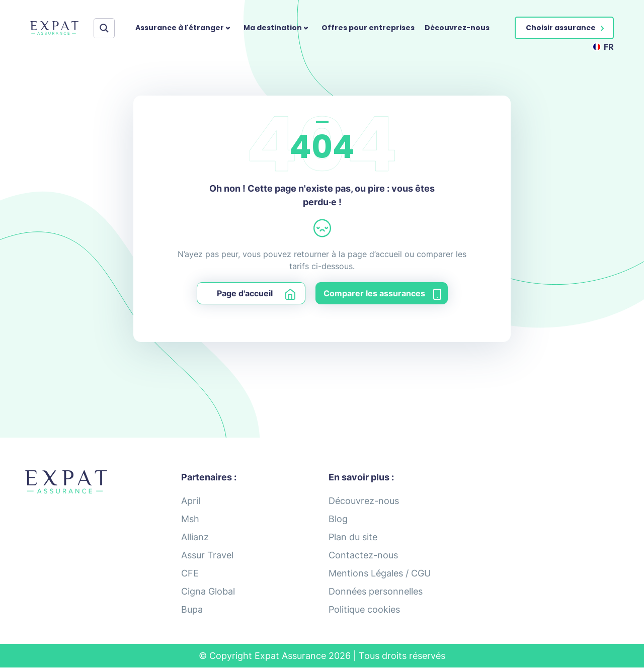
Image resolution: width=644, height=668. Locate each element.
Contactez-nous (363, 555)
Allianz (195, 537)
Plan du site (353, 537)
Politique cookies (364, 609)
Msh (190, 519)
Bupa (192, 609)
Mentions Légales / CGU (380, 573)
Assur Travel (207, 555)
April (191, 501)
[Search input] (107, 28)
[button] (564, 28)
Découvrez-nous (457, 28)
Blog (338, 519)
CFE (190, 573)
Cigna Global (208, 591)
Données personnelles (376, 591)
